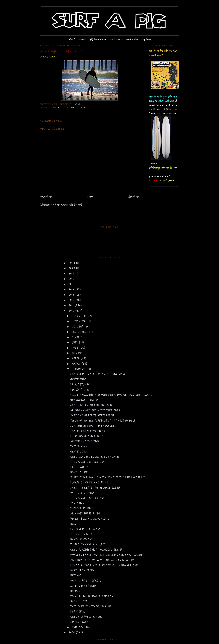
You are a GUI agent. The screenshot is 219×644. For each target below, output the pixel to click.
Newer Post (46, 197)
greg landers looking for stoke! (95, 457)
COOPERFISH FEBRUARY (85, 529)
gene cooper (59, 107)
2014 (72, 290)
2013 (72, 295)
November (79, 321)
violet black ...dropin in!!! (90, 519)
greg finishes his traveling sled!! (96, 550)
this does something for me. (91, 606)
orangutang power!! (85, 400)
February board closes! (87, 436)
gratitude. (78, 452)
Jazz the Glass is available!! (92, 415)
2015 (72, 284)
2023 (72, 268)
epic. (74, 524)
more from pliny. (83, 570)
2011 (72, 305)
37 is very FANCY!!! (84, 586)
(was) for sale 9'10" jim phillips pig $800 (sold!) (106, 555)
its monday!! (79, 622)
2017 (72, 274)
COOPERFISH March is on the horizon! (98, 374)
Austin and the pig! (85, 441)
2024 (72, 263)
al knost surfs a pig (85, 514)
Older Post (134, 197)
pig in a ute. (80, 390)
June (76, 348)
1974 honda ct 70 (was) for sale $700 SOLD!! (102, 560)
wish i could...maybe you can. (92, 596)
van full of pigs (83, 493)
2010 (72, 311)
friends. (76, 575)
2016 (72, 279)
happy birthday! (82, 539)
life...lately (79, 467)
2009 (72, 632)
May (75, 353)
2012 (72, 300)
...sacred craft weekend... (89, 431)
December (79, 316)
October (78, 327)
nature (75, 591)
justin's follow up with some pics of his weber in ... (110, 477)
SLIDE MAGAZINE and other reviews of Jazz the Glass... (111, 395)
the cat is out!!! (82, 534)
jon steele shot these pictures (93, 426)
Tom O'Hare (78, 503)
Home (90, 197)
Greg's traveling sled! (87, 617)
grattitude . (79, 379)
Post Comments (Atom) (69, 205)
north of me (79, 472)
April (76, 358)
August (77, 337)
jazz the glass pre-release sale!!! (96, 488)
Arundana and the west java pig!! (95, 410)
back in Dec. (79, 601)
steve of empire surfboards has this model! (103, 421)
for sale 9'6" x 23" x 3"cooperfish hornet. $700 (105, 565)
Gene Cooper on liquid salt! (91, 405)
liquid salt (78, 107)
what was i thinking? (87, 581)
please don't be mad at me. (90, 483)
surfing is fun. (81, 508)
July (76, 343)
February (79, 369)
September (80, 332)
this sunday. (79, 446)
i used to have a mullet (88, 544)
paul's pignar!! (81, 384)
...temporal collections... (89, 462)
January (78, 627)
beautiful (78, 612)
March (77, 364)
